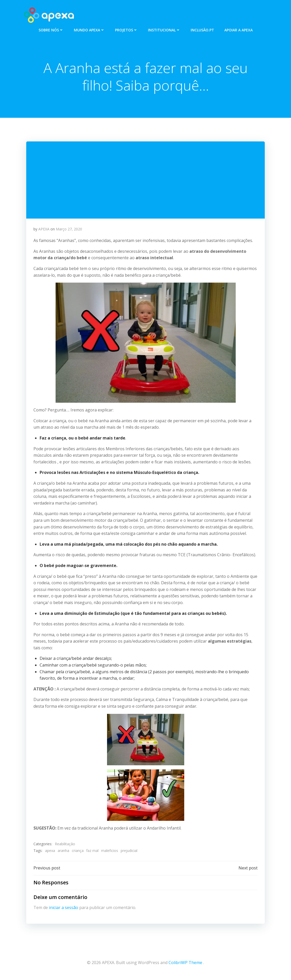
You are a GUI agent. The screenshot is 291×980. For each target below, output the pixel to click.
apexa (50, 852)
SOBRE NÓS (51, 28)
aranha (64, 852)
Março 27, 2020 (69, 230)
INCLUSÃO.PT (202, 28)
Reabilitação (65, 845)
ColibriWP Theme (185, 965)
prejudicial (129, 852)
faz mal (93, 852)
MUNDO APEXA (89, 28)
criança (78, 852)
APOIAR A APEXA (239, 28)
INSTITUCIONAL (164, 28)
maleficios (110, 852)
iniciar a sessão (64, 910)
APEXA (44, 230)
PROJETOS (126, 28)
